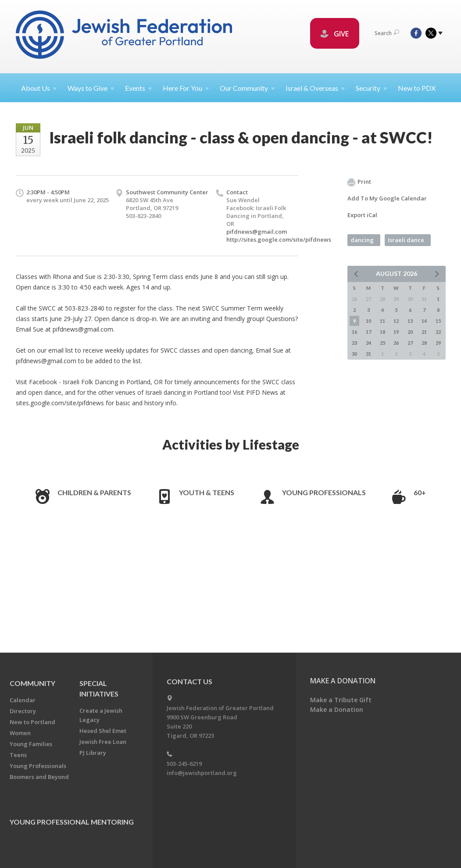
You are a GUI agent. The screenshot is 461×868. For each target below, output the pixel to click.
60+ (420, 492)
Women (20, 733)
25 (382, 343)
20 (410, 332)
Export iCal (362, 215)
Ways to (91, 88)
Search (387, 33)
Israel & (315, 88)
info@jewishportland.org (202, 773)
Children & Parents (94, 492)
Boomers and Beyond (39, 777)
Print (359, 182)
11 (382, 321)
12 (396, 321)
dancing (362, 240)
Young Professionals (324, 492)
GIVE (335, 34)
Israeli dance (406, 240)
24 (368, 343)
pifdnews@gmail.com (257, 232)
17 (368, 332)
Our (247, 88)
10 (368, 321)
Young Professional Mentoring (72, 822)
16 (354, 332)
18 (382, 332)
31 (368, 354)
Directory (23, 711)
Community (32, 683)
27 (410, 343)
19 (396, 332)
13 (410, 321)
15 (438, 321)
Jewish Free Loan (103, 742)
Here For (186, 88)
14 (424, 321)
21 (424, 332)
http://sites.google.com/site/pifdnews (279, 239)
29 (438, 343)
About (39, 88)
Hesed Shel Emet (103, 731)
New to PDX (417, 88)
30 (354, 354)
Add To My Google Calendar (387, 198)
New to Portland (32, 722)
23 (354, 343)
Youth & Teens (207, 492)
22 (438, 332)
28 (424, 343)
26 (396, 343)
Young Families (31, 744)
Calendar (23, 700)
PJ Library (93, 753)
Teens (18, 755)
